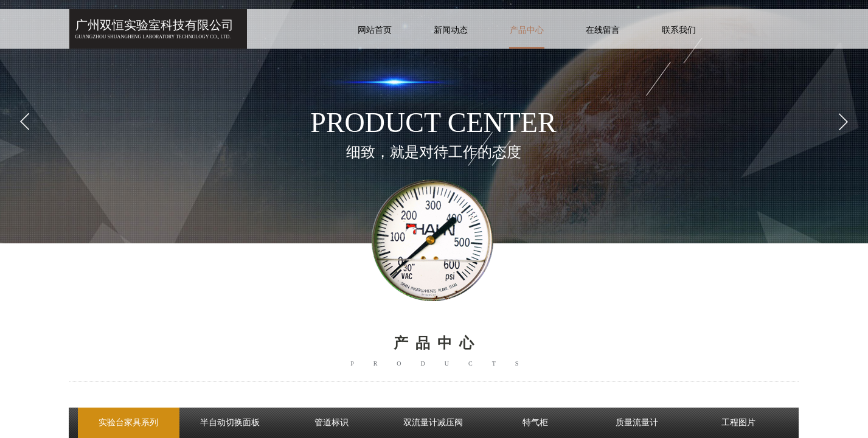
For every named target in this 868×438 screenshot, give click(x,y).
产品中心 (527, 30)
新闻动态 (451, 30)
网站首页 (375, 30)
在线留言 (603, 30)
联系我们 (679, 30)
